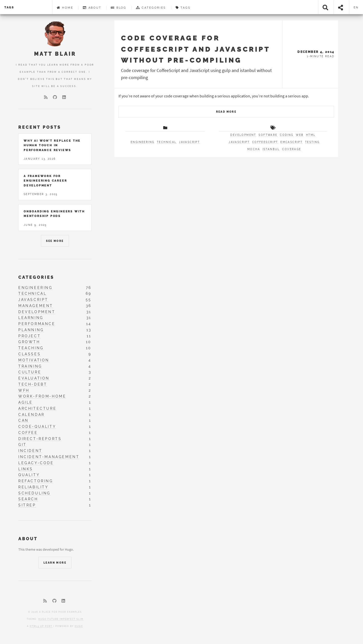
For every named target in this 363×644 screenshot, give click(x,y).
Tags (183, 8)
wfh (24, 390)
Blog (119, 8)
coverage (292, 149)
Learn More (55, 563)
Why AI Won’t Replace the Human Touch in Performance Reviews (52, 145)
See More (55, 241)
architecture (37, 408)
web (300, 135)
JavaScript (239, 142)
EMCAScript (291, 142)
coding (287, 135)
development (243, 135)
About (92, 8)
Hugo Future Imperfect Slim (61, 619)
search (28, 499)
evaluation (34, 378)
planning (31, 330)
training (30, 366)
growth (29, 342)
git (22, 445)
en (356, 7)
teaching (31, 348)
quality (29, 475)
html (311, 135)
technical (167, 142)
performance (37, 324)
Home (65, 8)
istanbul (271, 149)
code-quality (37, 427)
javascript (189, 142)
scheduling (34, 493)
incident (30, 451)
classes (29, 354)
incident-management (49, 457)
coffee (28, 433)
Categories (151, 8)
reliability (33, 487)
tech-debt (33, 384)
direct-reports (40, 439)
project (29, 336)
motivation (34, 360)
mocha (254, 149)
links (26, 469)
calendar (32, 415)
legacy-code (36, 463)
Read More (226, 112)
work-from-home (42, 396)
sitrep (27, 505)
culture (30, 372)
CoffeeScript (265, 142)
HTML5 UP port (41, 626)
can (24, 420)
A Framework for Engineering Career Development (45, 181)
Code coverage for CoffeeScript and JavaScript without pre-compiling (195, 49)
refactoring (36, 481)
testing (312, 142)
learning (31, 318)
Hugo (79, 626)
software (268, 135)
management (36, 306)
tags (9, 7)
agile (26, 402)
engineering (142, 142)
